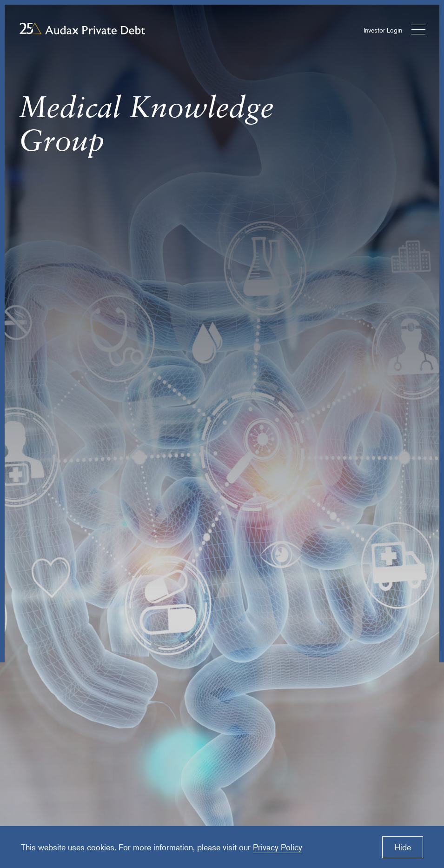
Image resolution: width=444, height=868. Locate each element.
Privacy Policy (278, 847)
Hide (403, 847)
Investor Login (383, 30)
